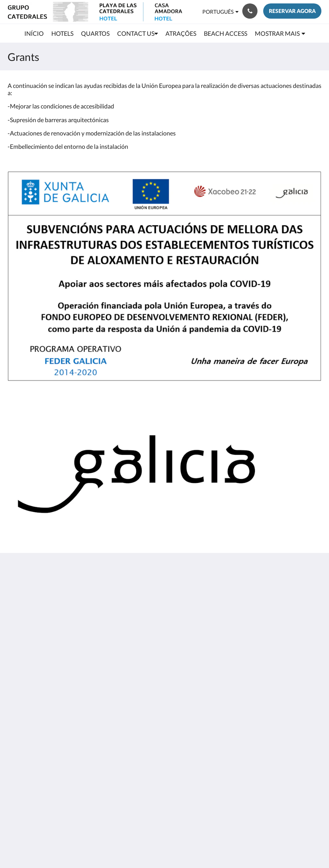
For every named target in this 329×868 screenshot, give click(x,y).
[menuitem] (34, 33)
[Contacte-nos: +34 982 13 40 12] (250, 11)
